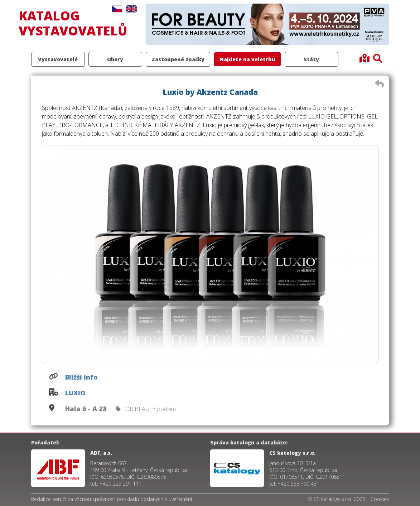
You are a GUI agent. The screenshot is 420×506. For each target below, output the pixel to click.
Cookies (380, 499)
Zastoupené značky (178, 59)
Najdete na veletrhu (247, 59)
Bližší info (81, 377)
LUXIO (75, 393)
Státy (311, 59)
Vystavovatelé (58, 59)
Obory (115, 59)
